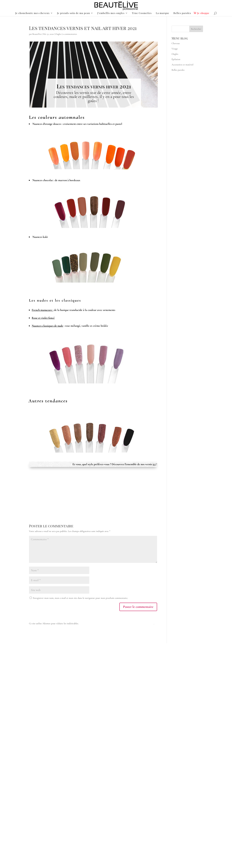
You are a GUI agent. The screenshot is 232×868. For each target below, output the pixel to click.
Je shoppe (203, 13)
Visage (175, 49)
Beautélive (37, 34)
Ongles (58, 34)
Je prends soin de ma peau (73, 13)
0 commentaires (70, 34)
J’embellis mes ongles (111, 13)
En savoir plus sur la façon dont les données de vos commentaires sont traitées (116, 623)
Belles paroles (182, 13)
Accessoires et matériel (182, 65)
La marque (162, 13)
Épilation (176, 59)
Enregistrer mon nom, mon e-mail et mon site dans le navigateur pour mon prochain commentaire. (80, 598)
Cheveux (176, 43)
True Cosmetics (142, 13)
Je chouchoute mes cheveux (32, 13)
